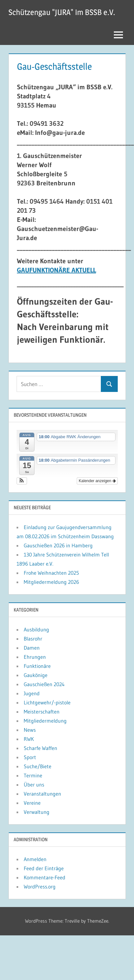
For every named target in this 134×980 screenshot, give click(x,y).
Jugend (32, 693)
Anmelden (35, 859)
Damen (32, 648)
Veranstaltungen (42, 794)
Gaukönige (36, 675)
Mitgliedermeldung (45, 721)
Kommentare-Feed (45, 877)
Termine (33, 775)
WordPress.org (40, 886)
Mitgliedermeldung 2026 (51, 582)
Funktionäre (37, 666)
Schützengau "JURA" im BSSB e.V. (62, 12)
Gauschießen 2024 (44, 684)
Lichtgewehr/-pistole (47, 702)
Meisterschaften (42, 712)
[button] (22, 481)
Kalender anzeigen (97, 481)
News (30, 730)
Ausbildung (36, 629)
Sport (30, 757)
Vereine (32, 803)
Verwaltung (37, 812)
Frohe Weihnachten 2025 (51, 573)
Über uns (34, 785)
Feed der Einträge (44, 868)
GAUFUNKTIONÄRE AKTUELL (56, 270)
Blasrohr (33, 639)
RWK (29, 739)
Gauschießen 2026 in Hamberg (58, 545)
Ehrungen (35, 657)
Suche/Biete (38, 766)
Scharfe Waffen (40, 748)
